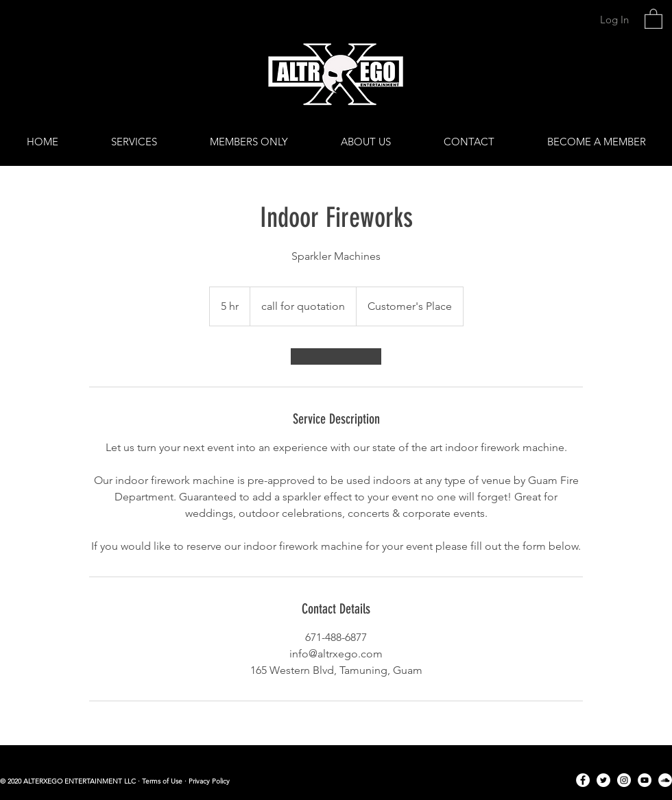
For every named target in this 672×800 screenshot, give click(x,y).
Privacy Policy (209, 781)
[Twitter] (603, 780)
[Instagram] (624, 780)
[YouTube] (645, 780)
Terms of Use (162, 781)
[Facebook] (583, 780)
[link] (653, 18)
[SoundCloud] (665, 780)
